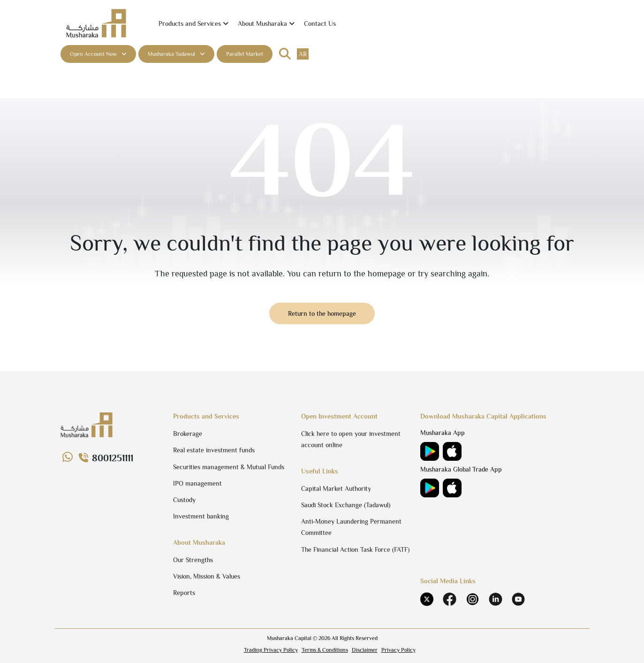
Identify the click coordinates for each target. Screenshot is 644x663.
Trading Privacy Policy (271, 650)
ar (303, 54)
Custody (184, 500)
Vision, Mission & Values (207, 576)
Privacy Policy (398, 650)
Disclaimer (365, 650)
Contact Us (320, 23)
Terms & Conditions (325, 650)
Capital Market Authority (336, 488)
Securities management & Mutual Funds (229, 467)
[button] (193, 24)
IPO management (197, 483)
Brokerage (188, 434)
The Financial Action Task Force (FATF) (355, 549)
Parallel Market (245, 54)
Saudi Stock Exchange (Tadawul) (346, 505)
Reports (184, 593)
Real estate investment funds (214, 450)
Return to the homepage (322, 313)
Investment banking (201, 516)
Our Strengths (193, 560)
